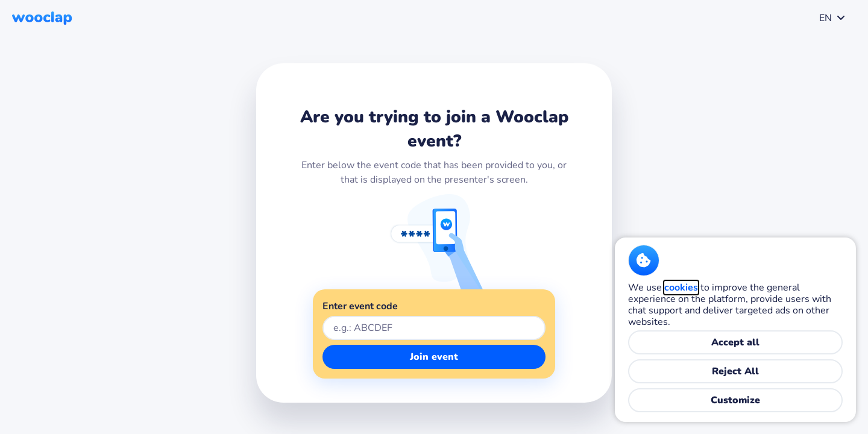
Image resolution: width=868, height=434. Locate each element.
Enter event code (360, 306)
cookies (681, 288)
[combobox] (830, 18)
